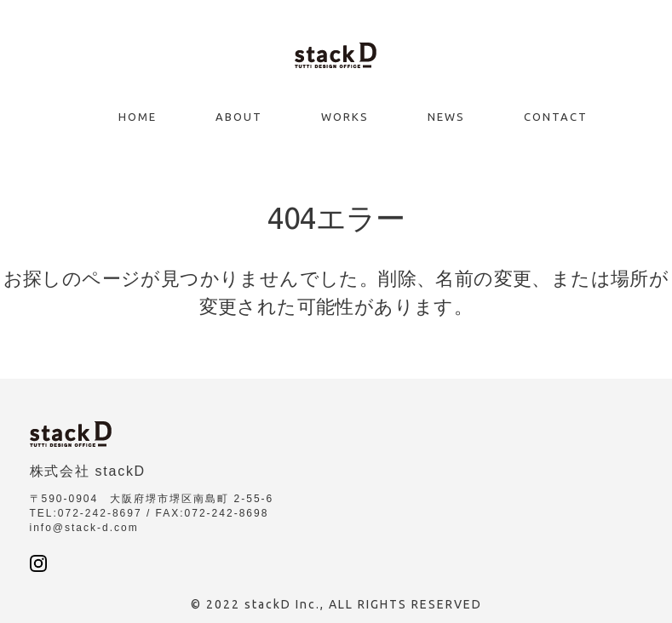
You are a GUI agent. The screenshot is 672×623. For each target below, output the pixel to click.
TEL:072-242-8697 (86, 513)
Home (138, 117)
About (239, 117)
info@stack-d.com (84, 528)
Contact (556, 117)
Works (345, 117)
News (446, 117)
